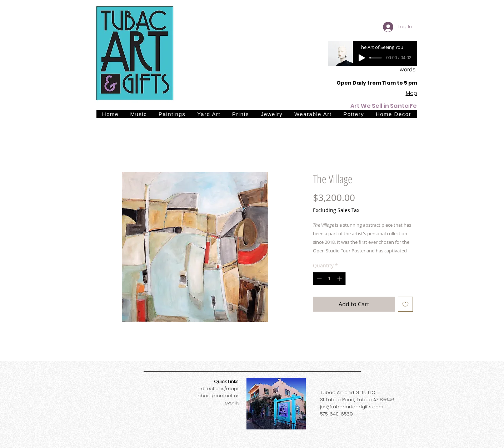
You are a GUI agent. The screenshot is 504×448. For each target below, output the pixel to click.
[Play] (362, 58)
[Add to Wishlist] (405, 304)
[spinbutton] (329, 279)
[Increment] (340, 279)
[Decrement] (318, 279)
